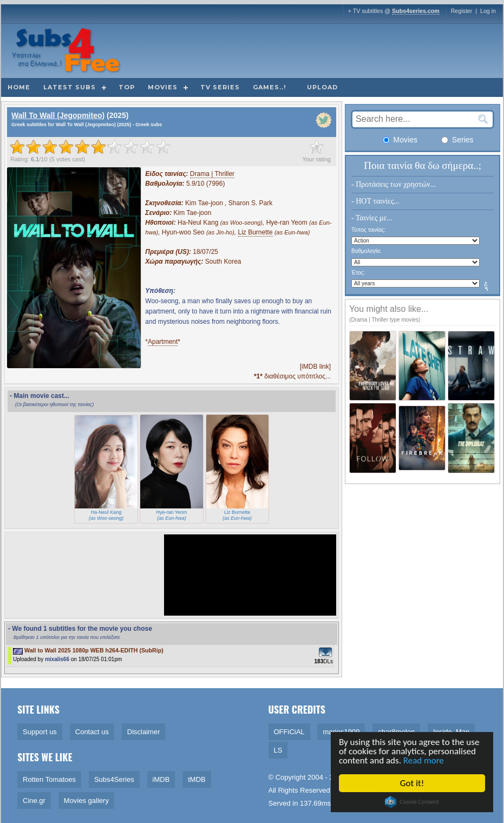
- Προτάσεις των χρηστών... (394, 184)
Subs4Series (114, 779)
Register (462, 11)
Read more (424, 760)
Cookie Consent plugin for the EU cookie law (413, 802)
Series (457, 140)
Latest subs (70, 87)
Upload (322, 87)
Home (19, 87)
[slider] (90, 147)
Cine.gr (34, 801)
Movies (163, 87)
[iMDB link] (315, 367)
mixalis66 (57, 659)
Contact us (92, 732)
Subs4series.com (416, 11)
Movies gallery (86, 801)
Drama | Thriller (212, 174)
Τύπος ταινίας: (368, 230)
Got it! (413, 783)
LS (278, 750)
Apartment (163, 342)
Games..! (269, 87)
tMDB (197, 779)
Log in (488, 11)
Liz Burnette (256, 232)
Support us (40, 732)
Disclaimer (144, 732)
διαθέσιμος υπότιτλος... (292, 376)
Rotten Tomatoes (49, 779)
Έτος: (358, 273)
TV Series (220, 87)
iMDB (161, 779)
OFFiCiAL (289, 732)
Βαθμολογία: (366, 251)
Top (127, 87)
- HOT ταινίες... (375, 201)
